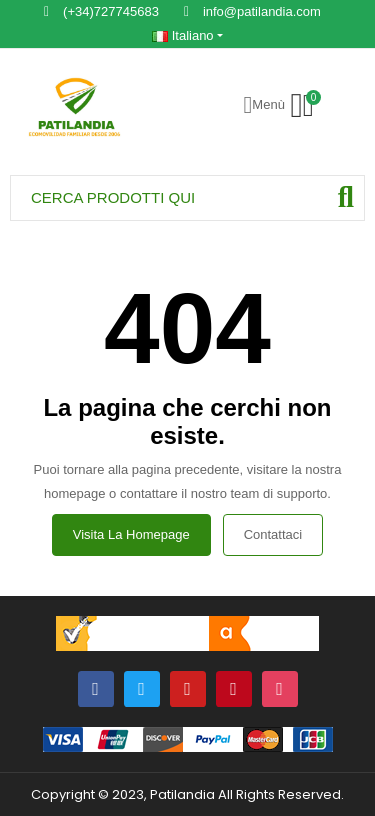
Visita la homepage (131, 534)
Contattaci (273, 534)
